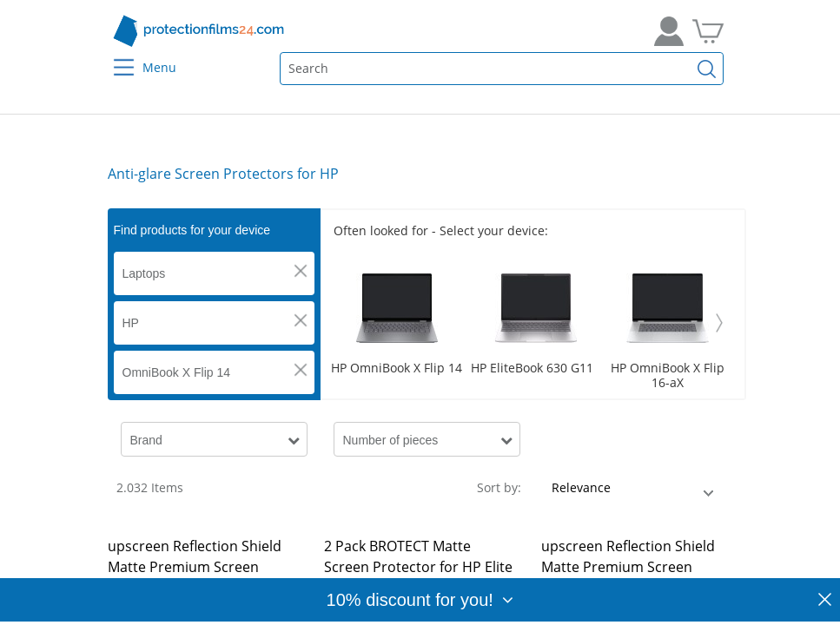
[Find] (706, 69)
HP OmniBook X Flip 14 (397, 368)
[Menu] (112, 56)
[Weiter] (719, 323)
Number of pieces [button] (391, 440)
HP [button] (131, 323)
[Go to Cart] (708, 31)
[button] (301, 271)
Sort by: (499, 487)
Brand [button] (146, 440)
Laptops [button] (144, 273)
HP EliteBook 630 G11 (532, 368)
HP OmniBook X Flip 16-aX (668, 376)
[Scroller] (532, 323)
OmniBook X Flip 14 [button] (177, 372)
